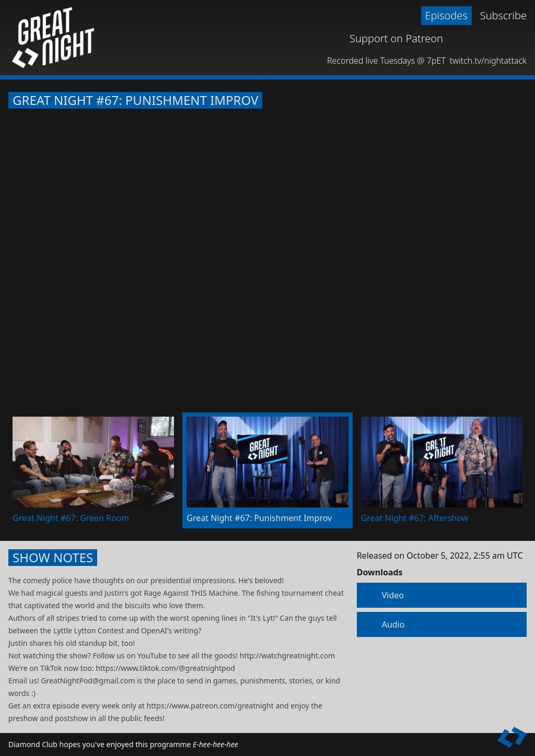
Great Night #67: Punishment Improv (135, 100)
